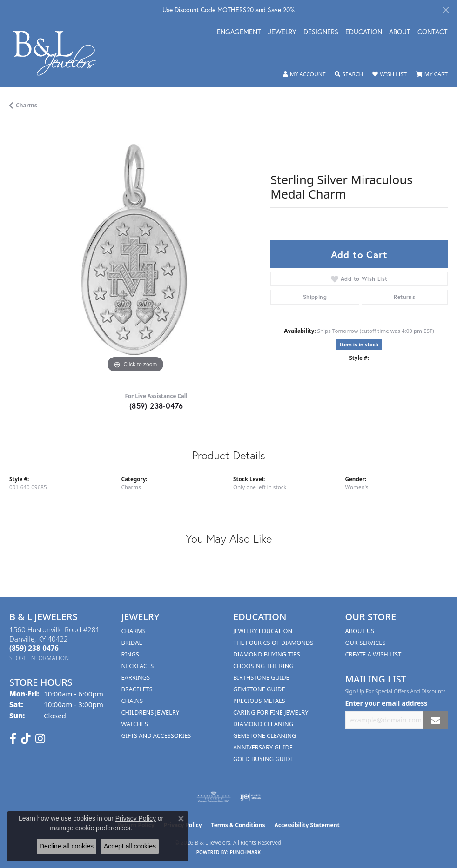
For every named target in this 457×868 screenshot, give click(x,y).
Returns (404, 297)
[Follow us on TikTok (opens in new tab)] (26, 739)
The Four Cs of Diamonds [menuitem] (273, 643)
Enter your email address (386, 703)
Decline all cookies (67, 846)
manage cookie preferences (90, 828)
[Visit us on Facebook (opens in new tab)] (13, 739)
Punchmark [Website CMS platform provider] (245, 852)
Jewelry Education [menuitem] (263, 631)
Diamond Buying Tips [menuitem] (267, 654)
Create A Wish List (373, 654)
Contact (433, 33)
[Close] (446, 10)
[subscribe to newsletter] (436, 720)
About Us (360, 631)
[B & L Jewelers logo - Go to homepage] (60, 53)
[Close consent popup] (181, 819)
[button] (304, 74)
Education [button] (364, 33)
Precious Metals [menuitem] (259, 701)
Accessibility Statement (307, 825)
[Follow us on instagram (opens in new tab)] (40, 739)
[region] (135, 249)
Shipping (315, 297)
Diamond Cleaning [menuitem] (263, 724)
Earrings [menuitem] (136, 677)
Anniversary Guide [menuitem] (263, 747)
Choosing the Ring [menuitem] (263, 666)
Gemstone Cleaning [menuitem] (265, 735)
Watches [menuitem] (135, 724)
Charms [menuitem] (134, 631)
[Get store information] (39, 658)
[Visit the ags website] (214, 797)
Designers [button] (321, 33)
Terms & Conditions (238, 825)
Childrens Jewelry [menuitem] (151, 712)
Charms (27, 105)
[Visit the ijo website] (251, 797)
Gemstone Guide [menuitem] (259, 689)
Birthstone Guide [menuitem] (261, 677)
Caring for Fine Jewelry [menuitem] (271, 712)
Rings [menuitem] (130, 654)
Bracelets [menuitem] (137, 689)
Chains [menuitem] (132, 701)
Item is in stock (359, 344)
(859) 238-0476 (156, 406)
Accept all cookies (130, 846)
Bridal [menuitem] (132, 643)
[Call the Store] (34, 648)
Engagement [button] (239, 33)
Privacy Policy (136, 818)
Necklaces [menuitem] (138, 666)
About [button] (400, 33)
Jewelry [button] (282, 33)
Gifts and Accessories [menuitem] (156, 735)
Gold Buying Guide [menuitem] (263, 759)
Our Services (366, 643)
